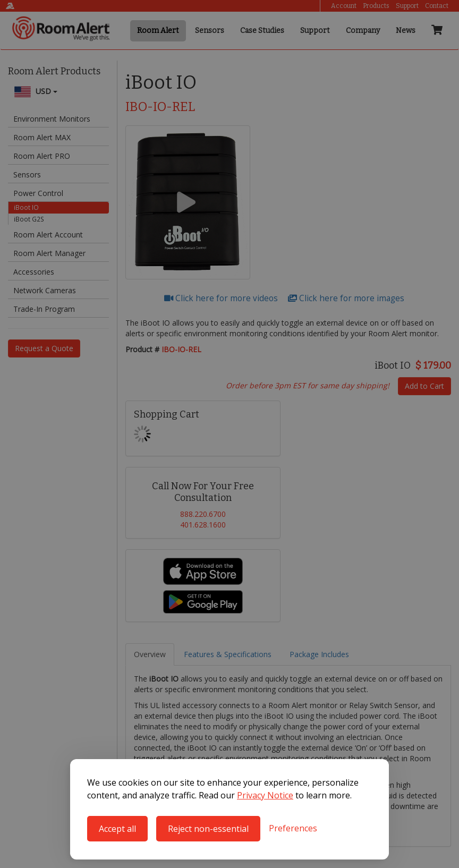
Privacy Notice (265, 795)
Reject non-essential (208, 829)
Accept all (117, 829)
